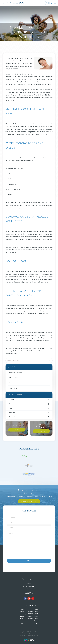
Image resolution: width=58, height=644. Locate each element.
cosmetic (12, 400)
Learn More (17, 430)
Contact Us (41, 431)
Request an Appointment (16, 372)
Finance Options (13, 383)
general (11, 404)
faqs (10, 408)
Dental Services (13, 378)
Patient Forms (13, 388)
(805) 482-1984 (29, 594)
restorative (12, 413)
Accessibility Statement (26, 636)
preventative (12, 417)
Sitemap (36, 636)
